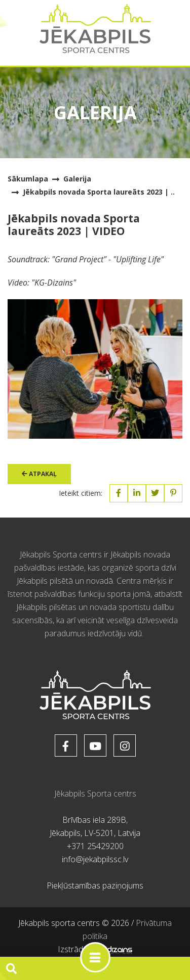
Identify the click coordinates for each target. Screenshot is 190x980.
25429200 (105, 846)
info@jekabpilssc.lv (95, 859)
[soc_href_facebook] (66, 745)
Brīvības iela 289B (94, 820)
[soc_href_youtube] (95, 745)
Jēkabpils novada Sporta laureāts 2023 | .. (99, 192)
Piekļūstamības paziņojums (95, 885)
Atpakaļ (39, 474)
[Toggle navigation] (95, 957)
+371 (77, 846)
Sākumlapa (28, 179)
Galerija (77, 179)
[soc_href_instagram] (125, 745)
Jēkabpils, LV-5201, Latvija (95, 833)
